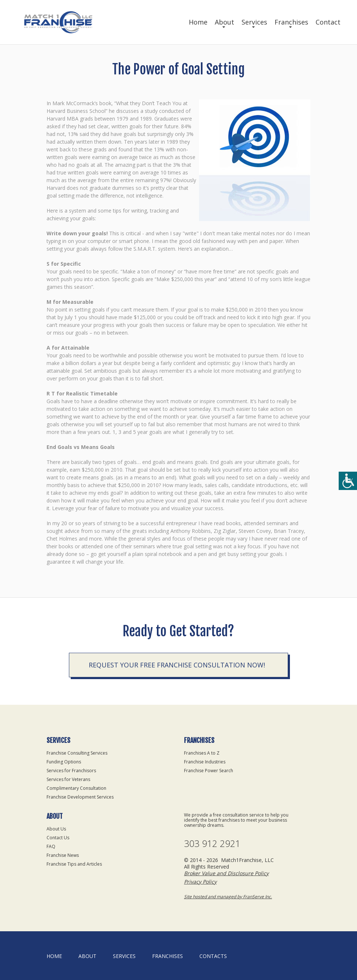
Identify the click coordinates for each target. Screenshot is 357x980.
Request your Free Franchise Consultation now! (177, 666)
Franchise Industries (205, 762)
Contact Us (58, 838)
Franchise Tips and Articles (74, 864)
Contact (328, 22)
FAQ (51, 846)
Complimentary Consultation (76, 788)
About (224, 22)
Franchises (291, 22)
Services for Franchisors (71, 771)
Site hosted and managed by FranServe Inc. (228, 897)
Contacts (213, 956)
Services (254, 22)
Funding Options (64, 762)
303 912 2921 (212, 843)
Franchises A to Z (202, 753)
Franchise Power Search (209, 771)
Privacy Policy (200, 882)
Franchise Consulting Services (77, 753)
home (54, 956)
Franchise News (63, 855)
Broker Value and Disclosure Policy (226, 873)
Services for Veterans (68, 779)
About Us (56, 829)
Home (198, 22)
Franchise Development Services (80, 797)
